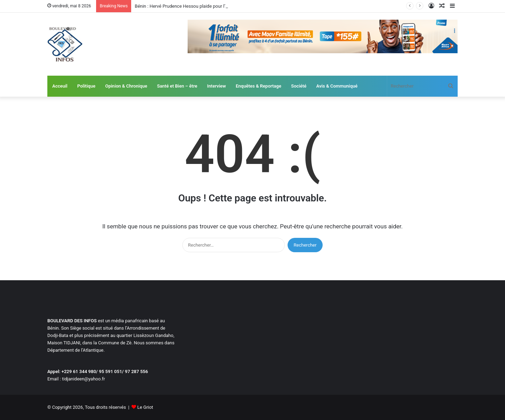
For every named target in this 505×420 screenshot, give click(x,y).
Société (299, 86)
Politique (86, 86)
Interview (217, 86)
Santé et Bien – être (177, 86)
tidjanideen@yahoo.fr (84, 379)
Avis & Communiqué (337, 86)
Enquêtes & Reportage (258, 86)
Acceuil (60, 86)
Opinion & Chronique (126, 86)
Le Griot (145, 407)
